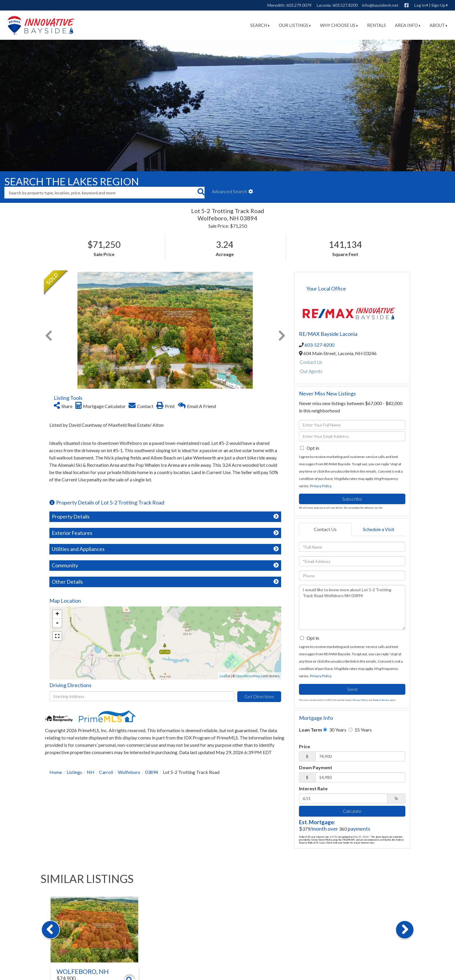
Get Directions (259, 696)
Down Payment (316, 767)
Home (56, 772)
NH (91, 772)
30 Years (335, 730)
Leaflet (225, 676)
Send (352, 689)
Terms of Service (381, 700)
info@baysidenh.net (380, 5)
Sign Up (438, 5)
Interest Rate (313, 788)
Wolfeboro (129, 772)
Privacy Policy (321, 486)
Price (305, 746)
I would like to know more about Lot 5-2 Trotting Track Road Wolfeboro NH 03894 (352, 607)
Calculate (352, 811)
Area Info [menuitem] (408, 25)
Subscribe (352, 499)
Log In (420, 5)
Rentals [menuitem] (377, 25)
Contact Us (311, 362)
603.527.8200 (345, 5)
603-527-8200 (319, 345)
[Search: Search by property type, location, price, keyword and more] (101, 193)
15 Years (360, 730)
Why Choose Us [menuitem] (339, 25)
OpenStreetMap (248, 676)
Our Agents (311, 371)
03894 (152, 772)
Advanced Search (229, 191)
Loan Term (310, 730)
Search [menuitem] (260, 25)
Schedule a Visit (379, 529)
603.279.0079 (299, 5)
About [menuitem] (438, 25)
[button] (201, 193)
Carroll (106, 772)
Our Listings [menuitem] (295, 25)
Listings (74, 772)
